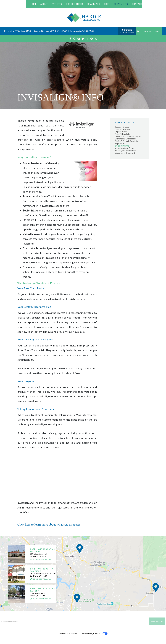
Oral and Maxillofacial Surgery (128, 136)
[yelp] (87, 39)
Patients (57, 4)
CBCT (107, 4)
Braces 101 (94, 4)
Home (33, 4)
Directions (47, 559)
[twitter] (83, 39)
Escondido (9, 31)
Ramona (74, 31)
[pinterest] (92, 39)
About (44, 4)
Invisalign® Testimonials (126, 150)
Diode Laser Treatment (125, 153)
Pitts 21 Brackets (122, 134)
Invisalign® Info (122, 146)
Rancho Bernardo (42, 31)
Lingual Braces (121, 132)
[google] (74, 39)
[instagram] (96, 39)
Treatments (121, 4)
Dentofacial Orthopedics (126, 139)
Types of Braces (122, 127)
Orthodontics (75, 4)
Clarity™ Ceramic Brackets (126, 141)
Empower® (120, 143)
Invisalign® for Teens (124, 148)
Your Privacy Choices (91, 634)
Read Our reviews (127, 31)
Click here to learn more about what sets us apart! (49, 524)
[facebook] (70, 39)
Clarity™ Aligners (122, 129)
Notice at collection (68, 634)
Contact (137, 4)
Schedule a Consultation (149, 31)
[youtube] (79, 39)
